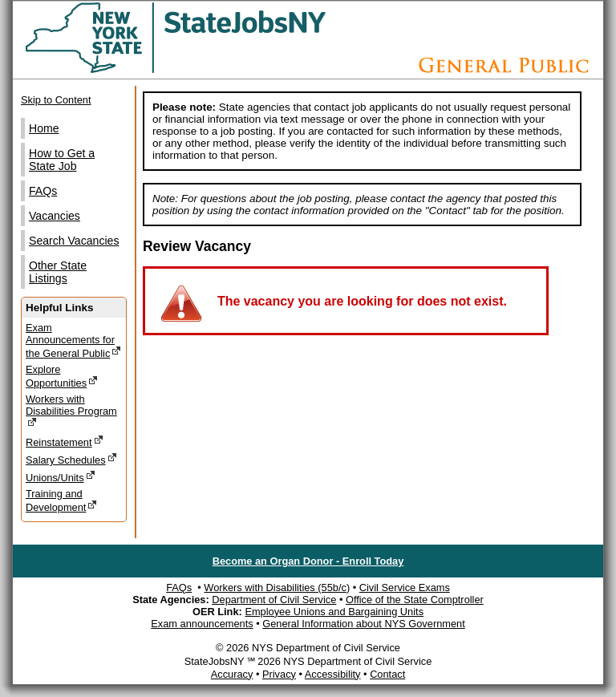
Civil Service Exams (405, 588)
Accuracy (232, 674)
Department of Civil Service (274, 600)
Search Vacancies (74, 241)
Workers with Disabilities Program (71, 411)
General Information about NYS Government (364, 624)
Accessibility (333, 674)
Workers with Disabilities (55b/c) (277, 588)
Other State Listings (58, 272)
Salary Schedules (71, 459)
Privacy (279, 674)
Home (44, 128)
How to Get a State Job (62, 160)
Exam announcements (202, 624)
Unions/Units (61, 477)
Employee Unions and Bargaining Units (334, 612)
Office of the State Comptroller (415, 600)
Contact (387, 674)
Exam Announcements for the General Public (73, 340)
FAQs (43, 191)
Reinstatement (65, 442)
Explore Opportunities (62, 376)
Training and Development (61, 500)
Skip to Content (56, 100)
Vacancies (55, 216)
